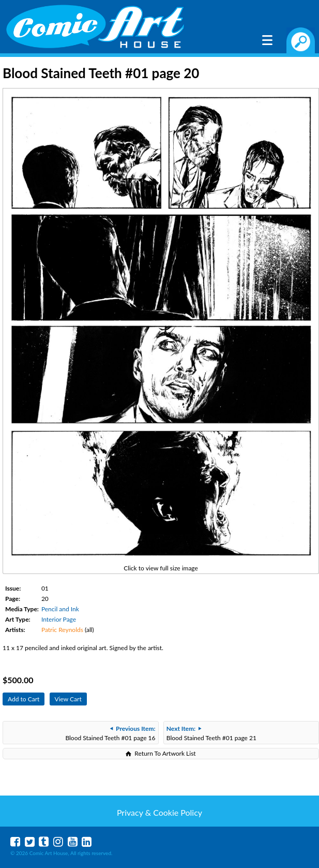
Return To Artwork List (165, 753)
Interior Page (59, 619)
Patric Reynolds (62, 630)
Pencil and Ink (60, 609)
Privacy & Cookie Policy (159, 812)
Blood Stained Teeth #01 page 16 (110, 733)
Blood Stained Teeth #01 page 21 (211, 733)
